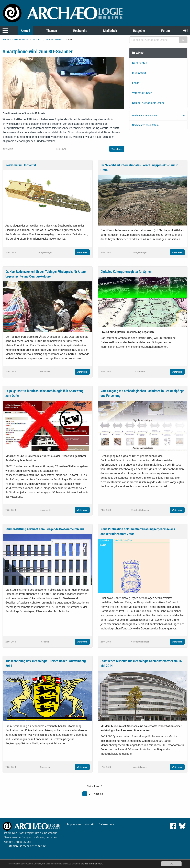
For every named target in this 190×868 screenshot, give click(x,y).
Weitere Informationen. (92, 864)
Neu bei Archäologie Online (148, 103)
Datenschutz (106, 824)
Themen (52, 31)
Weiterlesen (117, 149)
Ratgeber (139, 31)
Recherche (80, 31)
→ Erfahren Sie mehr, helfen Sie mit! (26, 846)
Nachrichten (54, 39)
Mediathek (110, 31)
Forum (166, 31)
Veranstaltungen (142, 93)
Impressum (74, 824)
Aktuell (25, 31)
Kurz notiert (139, 73)
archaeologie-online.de (15, 39)
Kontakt (90, 824)
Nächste (99, 794)
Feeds (136, 83)
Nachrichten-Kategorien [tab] (145, 115)
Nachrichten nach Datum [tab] (145, 125)
